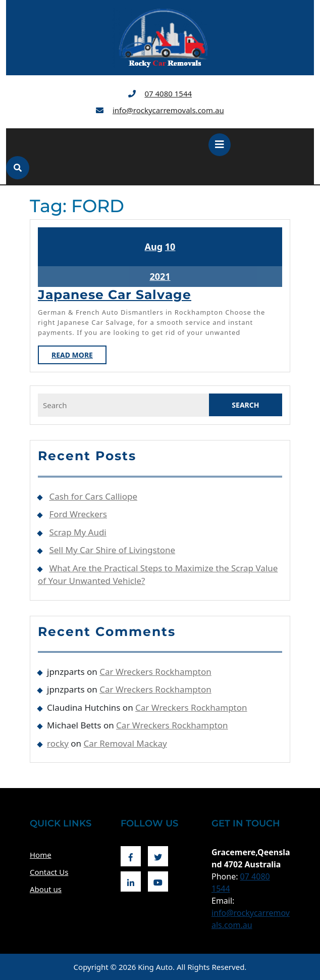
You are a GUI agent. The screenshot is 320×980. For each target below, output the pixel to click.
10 (170, 247)
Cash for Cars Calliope (93, 496)
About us (46, 889)
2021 (160, 276)
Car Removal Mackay (125, 743)
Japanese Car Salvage (115, 295)
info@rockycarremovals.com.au (168, 110)
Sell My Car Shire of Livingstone (112, 550)
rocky (58, 743)
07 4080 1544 (168, 93)
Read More (79, 357)
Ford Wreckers (78, 514)
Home (41, 855)
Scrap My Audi (77, 532)
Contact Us (49, 872)
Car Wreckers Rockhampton (155, 672)
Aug (154, 247)
